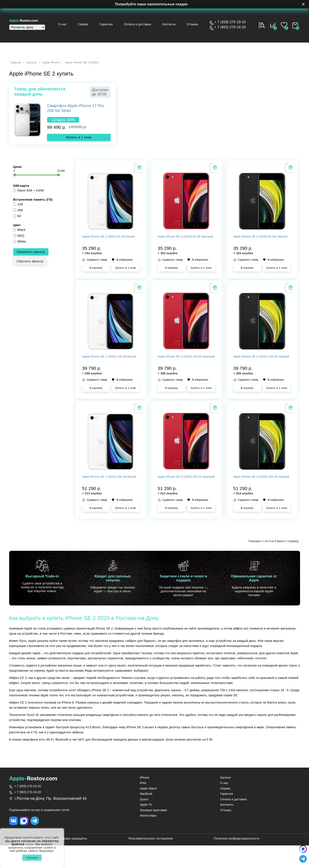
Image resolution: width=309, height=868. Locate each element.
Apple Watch (148, 810)
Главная (18, 65)
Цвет (17, 230)
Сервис (94, 24)
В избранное (122, 270)
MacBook (146, 815)
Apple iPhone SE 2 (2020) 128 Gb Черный (262, 375)
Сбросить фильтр (30, 266)
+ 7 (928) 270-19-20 (230, 22)
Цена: (18, 172)
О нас (76, 24)
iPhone (145, 799)
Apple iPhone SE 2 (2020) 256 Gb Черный (262, 500)
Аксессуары (148, 837)
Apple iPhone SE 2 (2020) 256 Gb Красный (186, 500)
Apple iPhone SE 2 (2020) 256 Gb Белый (110, 500)
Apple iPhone (61, 65)
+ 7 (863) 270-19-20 (230, 27)
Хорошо (32, 856)
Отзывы (195, 24)
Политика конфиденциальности (236, 861)
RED (19, 241)
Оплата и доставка (144, 24)
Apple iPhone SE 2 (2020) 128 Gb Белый (110, 375)
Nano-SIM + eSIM (29, 195)
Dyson (144, 820)
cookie (29, 842)
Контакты (173, 24)
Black (19, 235)
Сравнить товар (95, 270)
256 (18, 215)
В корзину (96, 278)
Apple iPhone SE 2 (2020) (100, 65)
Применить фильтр (31, 257)
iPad (143, 804)
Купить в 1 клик (79, 140)
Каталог (37, 65)
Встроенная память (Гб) (33, 205)
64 (17, 221)
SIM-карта (21, 191)
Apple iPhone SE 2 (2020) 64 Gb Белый (109, 249)
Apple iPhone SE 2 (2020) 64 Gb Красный (185, 249)
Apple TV (146, 826)
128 (18, 209)
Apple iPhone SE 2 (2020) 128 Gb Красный (186, 375)
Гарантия (115, 24)
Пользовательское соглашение (151, 861)
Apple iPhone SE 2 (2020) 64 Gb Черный (260, 249)
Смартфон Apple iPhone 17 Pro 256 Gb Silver (75, 111)
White (20, 246)
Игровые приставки (153, 832)
